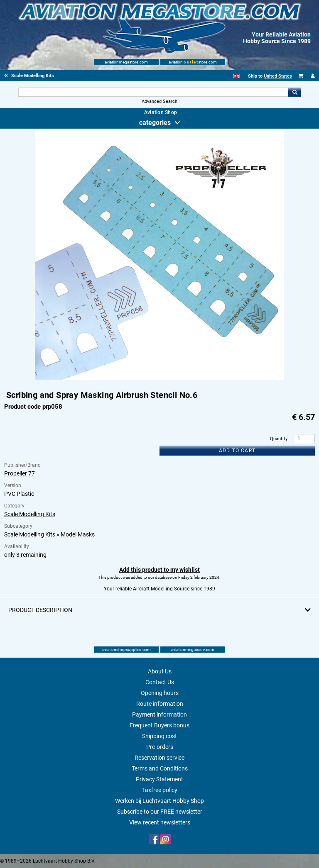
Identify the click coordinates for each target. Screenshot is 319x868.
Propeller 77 (20, 473)
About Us (160, 671)
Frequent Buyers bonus (159, 725)
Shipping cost (159, 736)
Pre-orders (160, 747)
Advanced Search (159, 101)
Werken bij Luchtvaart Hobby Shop (159, 801)
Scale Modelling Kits (30, 514)
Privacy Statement (159, 779)
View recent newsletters (160, 822)
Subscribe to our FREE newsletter (160, 812)
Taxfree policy (160, 790)
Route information (160, 704)
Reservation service (159, 758)
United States (278, 76)
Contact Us (160, 682)
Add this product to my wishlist (159, 570)
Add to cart (237, 451)
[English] (237, 76)
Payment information (159, 714)
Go (294, 92)
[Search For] (153, 92)
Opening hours (160, 693)
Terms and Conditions (160, 768)
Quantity (279, 439)
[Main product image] (159, 378)
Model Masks (78, 534)
